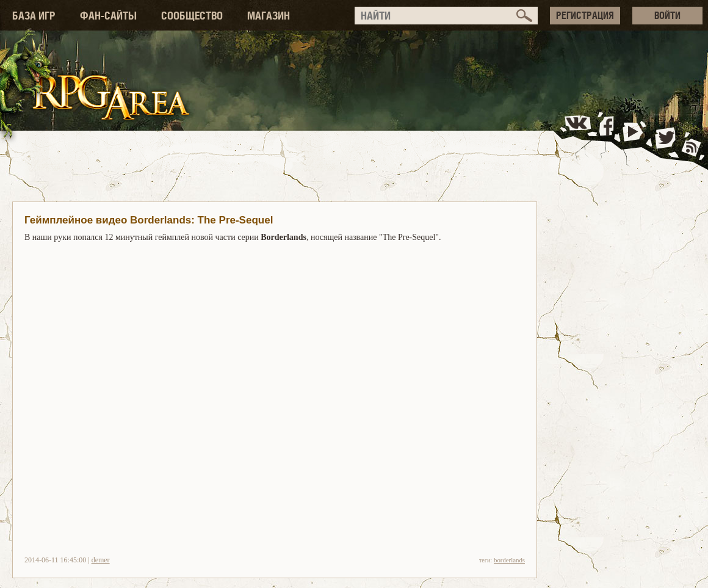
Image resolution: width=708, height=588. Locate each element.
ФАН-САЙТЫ (108, 16)
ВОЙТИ (667, 15)
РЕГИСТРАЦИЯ (585, 15)
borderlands (509, 560)
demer (101, 560)
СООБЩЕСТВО (192, 16)
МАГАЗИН (269, 16)
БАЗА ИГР (34, 16)
